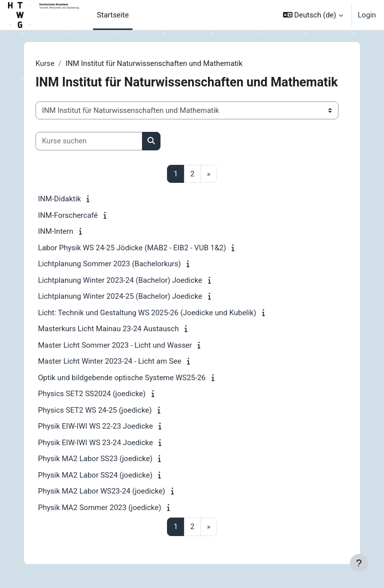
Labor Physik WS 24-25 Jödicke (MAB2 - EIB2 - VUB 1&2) (132, 248)
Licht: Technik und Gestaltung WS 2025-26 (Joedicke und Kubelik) (147, 313)
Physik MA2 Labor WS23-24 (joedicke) (101, 491)
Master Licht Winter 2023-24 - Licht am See (110, 361)
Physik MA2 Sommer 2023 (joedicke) (100, 508)
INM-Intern (56, 231)
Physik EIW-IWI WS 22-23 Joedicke (95, 426)
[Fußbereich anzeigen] (359, 563)
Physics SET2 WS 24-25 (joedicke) (95, 410)
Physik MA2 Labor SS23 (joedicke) (95, 459)
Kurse (45, 63)
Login (367, 15)
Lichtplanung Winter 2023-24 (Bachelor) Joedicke (120, 280)
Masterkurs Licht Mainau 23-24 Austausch (108, 329)
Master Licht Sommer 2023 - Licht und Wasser (115, 345)
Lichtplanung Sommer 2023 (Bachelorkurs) (109, 264)
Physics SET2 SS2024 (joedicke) (92, 394)
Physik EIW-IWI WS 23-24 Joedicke (95, 443)
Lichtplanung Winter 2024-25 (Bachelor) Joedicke (120, 296)
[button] (313, 15)
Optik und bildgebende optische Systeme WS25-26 (122, 378)
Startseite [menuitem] (113, 15)
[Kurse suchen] (89, 141)
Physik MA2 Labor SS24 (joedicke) (95, 475)
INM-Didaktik (59, 199)
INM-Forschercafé (68, 215)
